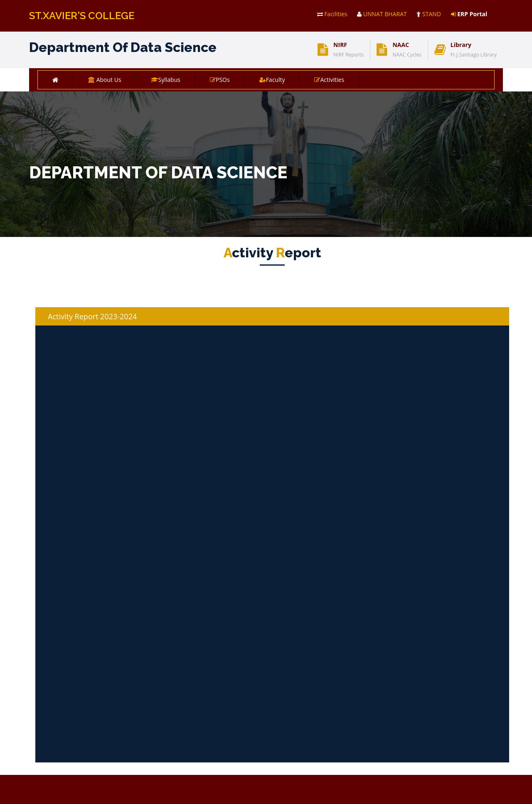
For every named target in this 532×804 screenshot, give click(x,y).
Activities (329, 80)
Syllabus (166, 80)
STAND (429, 14)
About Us (105, 80)
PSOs (220, 80)
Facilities (332, 14)
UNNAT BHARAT (382, 14)
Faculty (272, 80)
